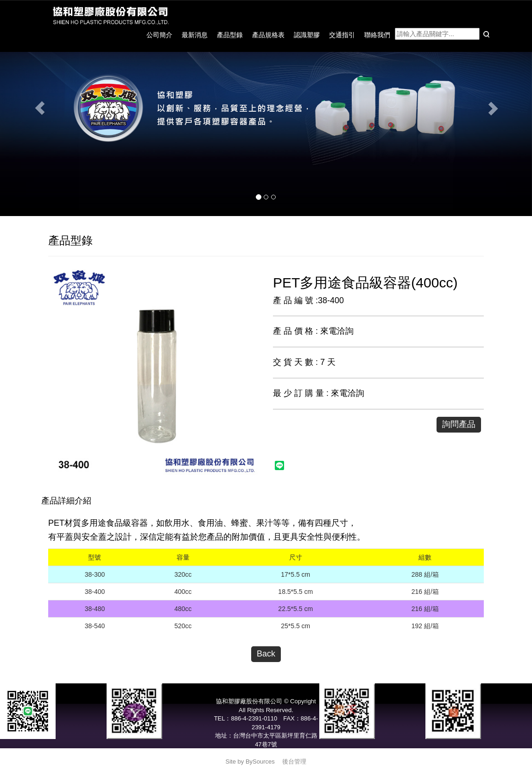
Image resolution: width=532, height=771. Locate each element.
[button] (40, 108)
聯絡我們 (377, 35)
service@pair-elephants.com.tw (266, 753)
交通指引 (342, 35)
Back (266, 654)
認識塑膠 (307, 35)
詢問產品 (459, 424)
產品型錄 (230, 35)
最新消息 (195, 35)
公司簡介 (159, 35)
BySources (260, 761)
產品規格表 (268, 35)
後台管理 (294, 761)
